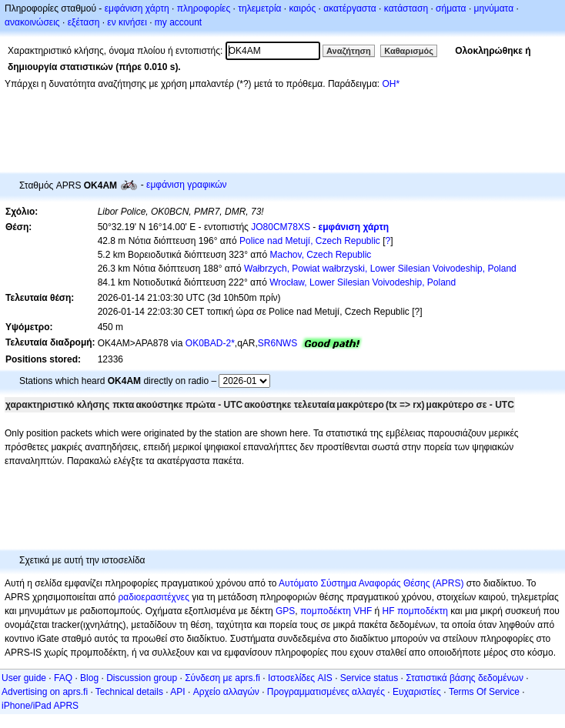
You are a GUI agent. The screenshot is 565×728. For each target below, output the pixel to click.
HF (389, 611)
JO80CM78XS (281, 227)
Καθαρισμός (409, 51)
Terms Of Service (484, 692)
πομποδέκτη (423, 611)
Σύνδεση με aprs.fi (222, 678)
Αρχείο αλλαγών (226, 692)
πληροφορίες (204, 8)
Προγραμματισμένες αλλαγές (326, 692)
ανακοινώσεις (32, 22)
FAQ (63, 678)
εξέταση (84, 22)
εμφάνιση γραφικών (187, 185)
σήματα (451, 8)
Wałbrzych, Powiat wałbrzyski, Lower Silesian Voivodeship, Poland (380, 269)
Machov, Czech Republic (321, 255)
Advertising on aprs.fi (45, 692)
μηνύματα (494, 8)
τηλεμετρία (259, 8)
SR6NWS (277, 343)
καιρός (303, 8)
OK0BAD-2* (210, 343)
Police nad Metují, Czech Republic (310, 241)
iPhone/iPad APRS (40, 706)
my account (178, 22)
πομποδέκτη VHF (336, 611)
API (177, 692)
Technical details (129, 692)
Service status (369, 678)
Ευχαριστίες (417, 692)
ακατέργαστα (350, 8)
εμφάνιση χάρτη (137, 8)
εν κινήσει (127, 22)
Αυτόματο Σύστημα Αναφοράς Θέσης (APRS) (371, 583)
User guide (24, 678)
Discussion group (142, 678)
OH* (391, 84)
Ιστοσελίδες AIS (300, 678)
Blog (89, 678)
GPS (285, 611)
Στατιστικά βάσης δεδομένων (465, 678)
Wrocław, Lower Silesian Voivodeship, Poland (363, 282)
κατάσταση (406, 8)
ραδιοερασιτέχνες (154, 597)
